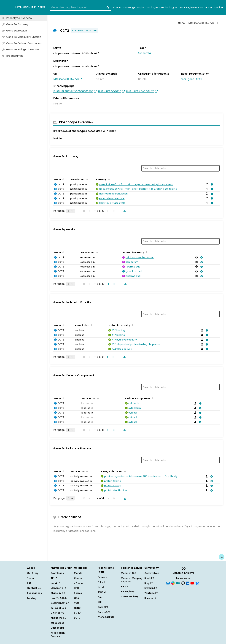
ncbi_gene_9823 (191, 79)
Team (30, 578)
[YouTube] (192, 583)
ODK (100, 602)
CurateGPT (104, 612)
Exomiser (103, 577)
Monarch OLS (129, 573)
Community (216, 7)
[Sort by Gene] (63, 179)
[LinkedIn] (188, 583)
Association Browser (58, 635)
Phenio (78, 593)
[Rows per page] (70, 211)
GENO (77, 608)
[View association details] (211, 184)
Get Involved (152, 573)
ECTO (77, 618)
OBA (77, 598)
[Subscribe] (168, 583)
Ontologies (153, 7)
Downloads (57, 573)
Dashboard (57, 628)
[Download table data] (124, 211)
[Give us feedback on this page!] (222, 557)
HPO (77, 588)
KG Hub (125, 586)
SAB (29, 583)
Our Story (33, 573)
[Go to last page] (114, 284)
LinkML (101, 587)
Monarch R (58, 588)
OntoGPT (103, 607)
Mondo (78, 573)
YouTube (151, 593)
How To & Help (59, 598)
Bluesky (150, 598)
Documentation (60, 603)
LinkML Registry (130, 596)
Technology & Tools (173, 7)
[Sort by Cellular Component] (152, 398)
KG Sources (57, 623)
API (54, 578)
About (117, 7)
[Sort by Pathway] (108, 179)
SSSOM (102, 592)
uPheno (78, 583)
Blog (148, 583)
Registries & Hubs (197, 7)
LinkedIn (150, 588)
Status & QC (58, 593)
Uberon (78, 578)
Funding (32, 598)
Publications (34, 593)
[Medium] (178, 583)
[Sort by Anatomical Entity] (146, 252)
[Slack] (173, 583)
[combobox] (80, 8)
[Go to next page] (108, 284)
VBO (77, 603)
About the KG (59, 618)
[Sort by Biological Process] (124, 471)
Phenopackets (106, 617)
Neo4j (55, 583)
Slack (149, 578)
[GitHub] (183, 583)
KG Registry (128, 591)
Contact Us (34, 588)
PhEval (101, 582)
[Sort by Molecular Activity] (132, 325)
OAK (100, 597)
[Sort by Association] (86, 179)
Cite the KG (57, 613)
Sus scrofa (144, 53)
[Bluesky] (197, 583)
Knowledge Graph (133, 7)
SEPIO (77, 613)
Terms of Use (58, 608)
